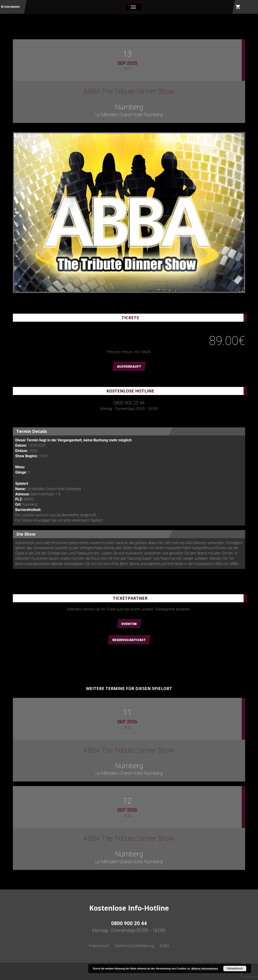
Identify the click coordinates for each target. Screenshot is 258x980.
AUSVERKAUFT (129, 366)
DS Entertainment (10, 7)
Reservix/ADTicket (129, 640)
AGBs (164, 946)
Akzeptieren (235, 969)
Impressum (99, 946)
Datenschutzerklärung (134, 946)
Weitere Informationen (205, 969)
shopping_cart (238, 7)
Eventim (129, 624)
